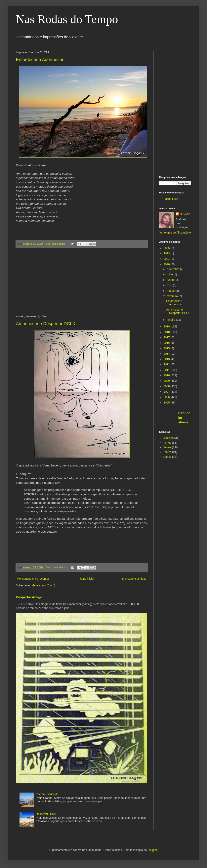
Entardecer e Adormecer (40, 59)
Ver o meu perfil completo (175, 233)
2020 (167, 264)
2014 (167, 354)
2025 (167, 248)
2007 (167, 392)
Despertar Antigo (29, 597)
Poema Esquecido (47, 794)
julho (170, 274)
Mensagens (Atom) (43, 585)
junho (171, 280)
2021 (167, 259)
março (171, 291)
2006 (167, 397)
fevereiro (173, 296)
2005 (167, 403)
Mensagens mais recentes (33, 579)
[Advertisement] (82, 282)
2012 (167, 364)
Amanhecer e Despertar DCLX (46, 324)
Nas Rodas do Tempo (67, 19)
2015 (167, 348)
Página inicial (86, 579)
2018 (167, 332)
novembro (173, 269)
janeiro (171, 320)
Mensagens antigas (134, 579)
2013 (167, 359)
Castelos (168, 438)
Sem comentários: (56, 244)
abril (170, 285)
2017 (167, 337)
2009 (167, 381)
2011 (167, 370)
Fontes (167, 443)
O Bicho (185, 214)
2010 (167, 375)
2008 (167, 386)
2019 (167, 326)
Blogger (152, 850)
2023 (167, 253)
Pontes (167, 452)
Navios (167, 447)
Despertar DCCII (46, 814)
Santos (167, 457)
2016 (167, 343)
